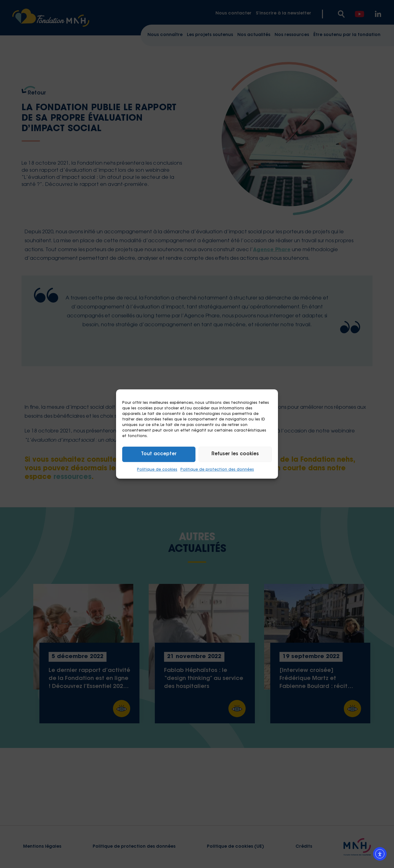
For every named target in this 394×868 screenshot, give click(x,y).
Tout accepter (159, 454)
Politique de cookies (157, 470)
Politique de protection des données (217, 470)
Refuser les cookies (235, 454)
